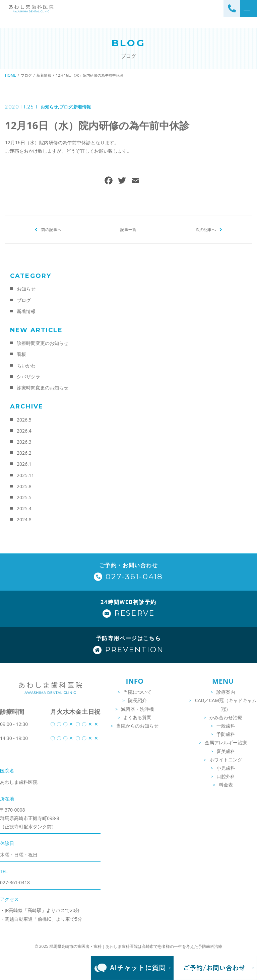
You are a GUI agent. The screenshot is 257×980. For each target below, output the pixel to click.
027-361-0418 (15, 882)
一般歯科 (226, 726)
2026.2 (24, 453)
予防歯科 (226, 734)
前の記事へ (51, 230)
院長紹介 (137, 700)
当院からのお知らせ (137, 726)
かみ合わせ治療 (226, 717)
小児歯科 (226, 768)
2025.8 (24, 486)
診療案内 (226, 692)
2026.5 (24, 420)
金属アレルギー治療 (226, 742)
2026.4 (24, 431)
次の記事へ (206, 230)
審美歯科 (226, 751)
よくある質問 (137, 717)
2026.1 (24, 464)
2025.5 (24, 497)
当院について (137, 692)
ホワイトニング (226, 760)
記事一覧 (128, 230)
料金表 (226, 785)
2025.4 (24, 508)
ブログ (66, 107)
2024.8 (24, 519)
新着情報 (82, 107)
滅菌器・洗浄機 (137, 709)
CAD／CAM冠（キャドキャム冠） (226, 704)
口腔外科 (226, 776)
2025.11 (25, 475)
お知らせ (49, 107)
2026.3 (24, 442)
